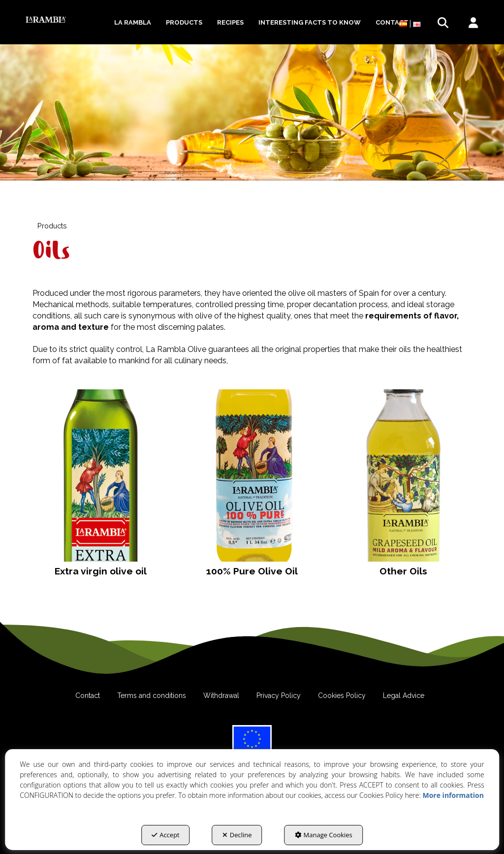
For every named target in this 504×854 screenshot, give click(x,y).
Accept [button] (166, 835)
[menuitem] (133, 23)
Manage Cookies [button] (324, 835)
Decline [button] (237, 835)
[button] (46, 20)
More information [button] (453, 795)
